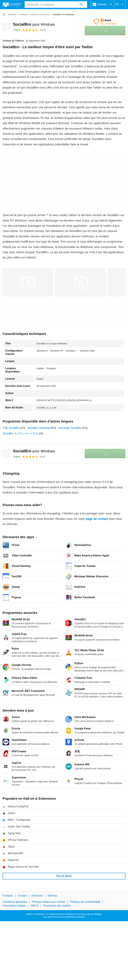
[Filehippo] (12, 5)
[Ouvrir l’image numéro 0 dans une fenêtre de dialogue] (28, 282)
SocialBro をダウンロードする (20, 433)
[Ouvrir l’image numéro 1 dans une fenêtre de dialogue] (80, 282)
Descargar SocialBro (70, 428)
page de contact (97, 519)
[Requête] (56, 5)
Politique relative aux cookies (48, 902)
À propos (8, 896)
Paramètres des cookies (57, 905)
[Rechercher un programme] (81, 5)
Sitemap (52, 896)
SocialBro (34, 24)
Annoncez (37, 896)
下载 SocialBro (11, 428)
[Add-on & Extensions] (40, 15)
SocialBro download (39, 428)
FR (120, 5)
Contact (22, 896)
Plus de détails (64, 876)
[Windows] (12, 15)
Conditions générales (15, 902)
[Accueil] (4, 15)
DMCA (34, 905)
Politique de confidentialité (85, 902)
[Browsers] (23, 15)
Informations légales (14, 905)
